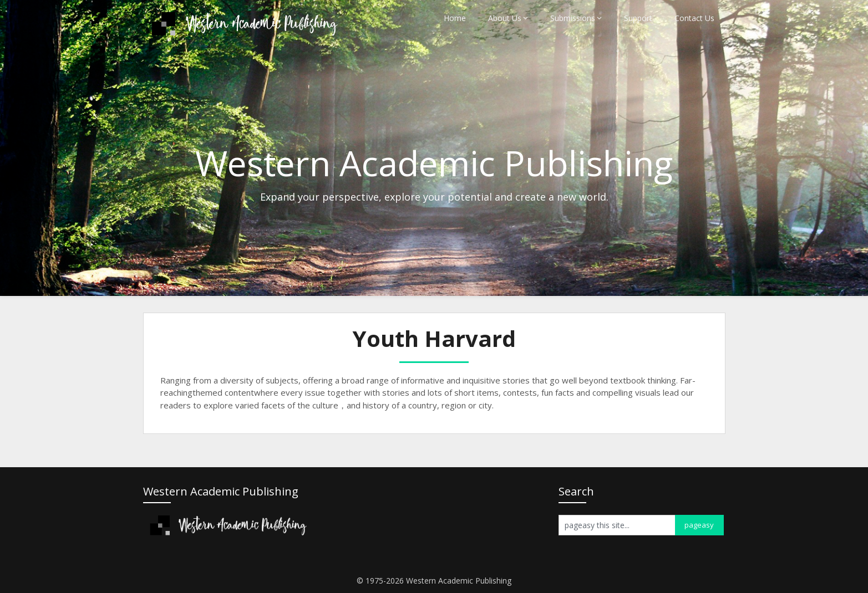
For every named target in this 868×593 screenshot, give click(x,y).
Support (638, 18)
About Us (505, 18)
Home (455, 18)
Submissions (573, 18)
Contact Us (694, 18)
